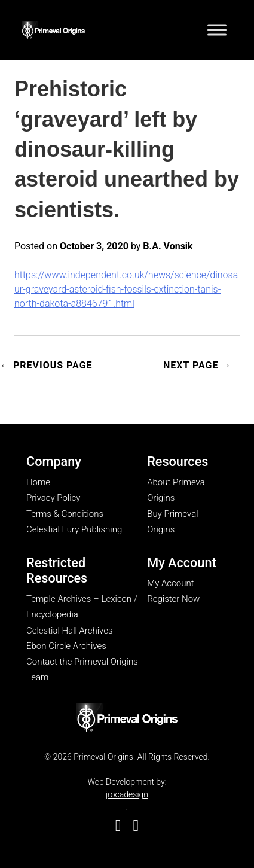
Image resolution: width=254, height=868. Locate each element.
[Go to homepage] (53, 28)
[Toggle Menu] (217, 30)
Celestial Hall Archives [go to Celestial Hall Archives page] (70, 631)
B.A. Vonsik (168, 246)
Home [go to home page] (38, 482)
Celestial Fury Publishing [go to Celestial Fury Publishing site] (74, 529)
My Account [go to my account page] (170, 583)
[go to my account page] (127, 718)
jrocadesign (127, 794)
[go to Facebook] (118, 826)
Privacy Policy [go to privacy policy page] (53, 498)
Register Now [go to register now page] (173, 599)
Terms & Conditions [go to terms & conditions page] (65, 514)
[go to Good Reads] (136, 826)
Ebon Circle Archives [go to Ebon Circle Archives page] (66, 646)
